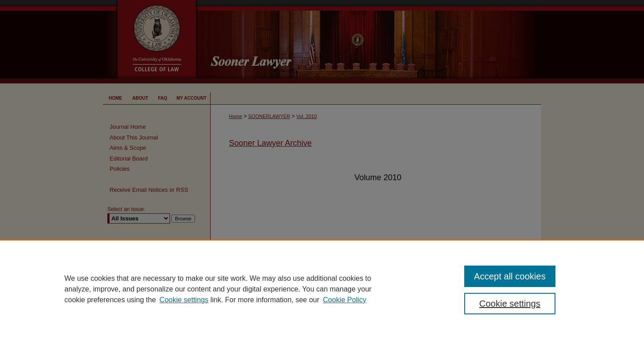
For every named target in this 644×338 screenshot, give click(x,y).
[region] (322, 289)
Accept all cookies (510, 276)
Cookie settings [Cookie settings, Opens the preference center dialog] (510, 304)
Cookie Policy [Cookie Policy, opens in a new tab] (345, 300)
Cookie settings (184, 300)
